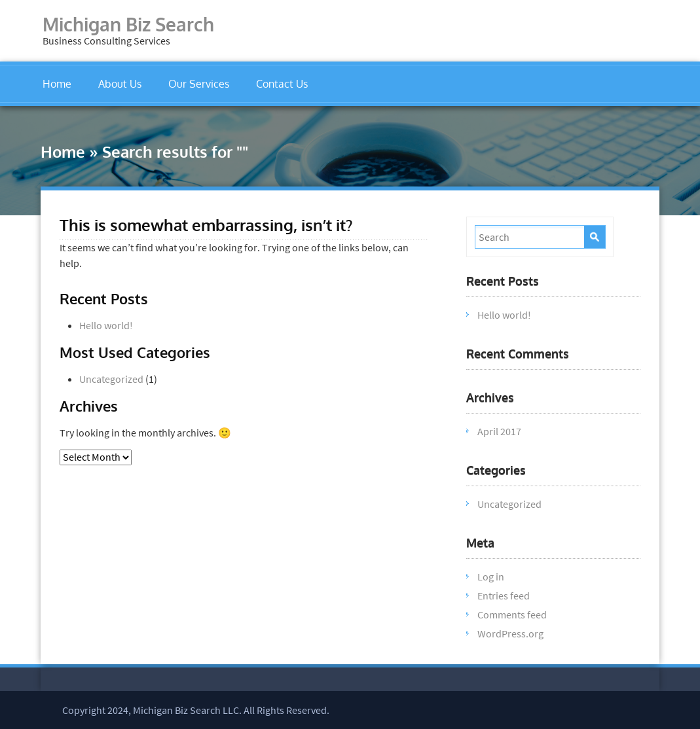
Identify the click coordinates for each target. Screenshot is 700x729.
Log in (491, 577)
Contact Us (282, 84)
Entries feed (504, 596)
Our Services (199, 84)
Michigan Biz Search (128, 24)
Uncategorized (111, 379)
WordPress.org (510, 633)
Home (57, 84)
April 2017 (499, 431)
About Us (120, 84)
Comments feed (512, 614)
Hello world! (106, 325)
